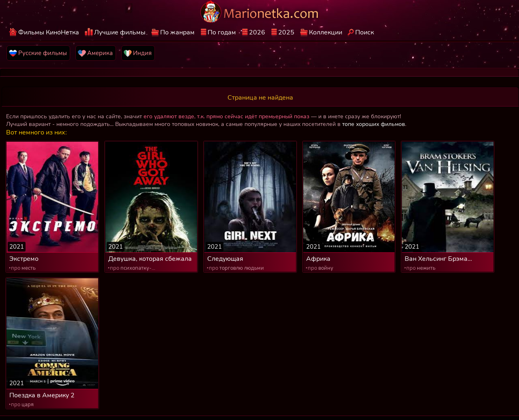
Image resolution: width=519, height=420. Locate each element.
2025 (286, 32)
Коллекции (326, 32)
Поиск (365, 32)
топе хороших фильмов (374, 124)
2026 (257, 32)
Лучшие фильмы (120, 32)
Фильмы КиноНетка (49, 32)
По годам (222, 32)
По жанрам (177, 32)
